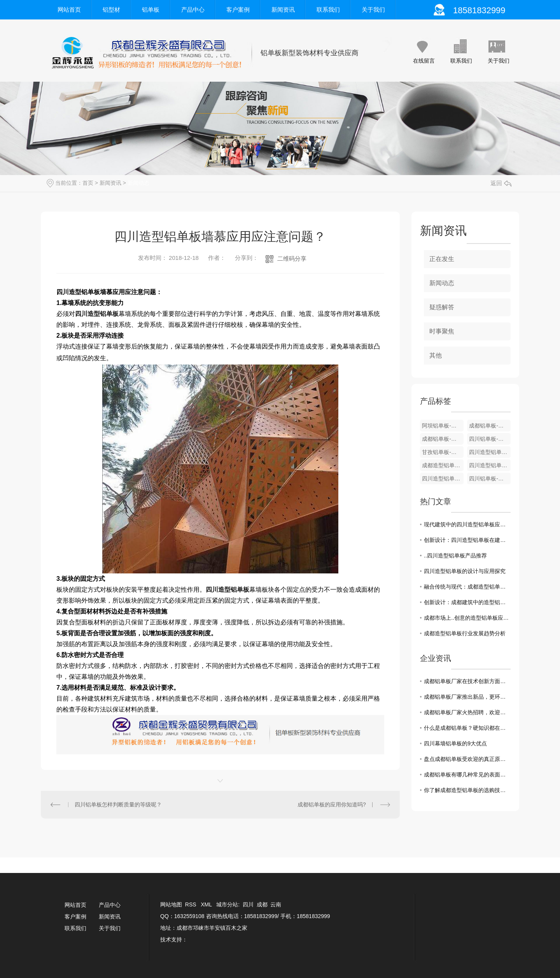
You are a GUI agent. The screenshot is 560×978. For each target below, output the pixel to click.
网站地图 (171, 904)
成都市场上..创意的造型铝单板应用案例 (467, 618)
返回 (501, 183)
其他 (436, 355)
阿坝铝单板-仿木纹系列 (443, 426)
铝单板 (151, 10)
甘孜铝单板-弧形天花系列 (443, 452)
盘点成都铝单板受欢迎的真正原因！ (467, 759)
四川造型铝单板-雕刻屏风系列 (490, 465)
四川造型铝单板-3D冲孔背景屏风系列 (490, 452)
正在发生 (442, 259)
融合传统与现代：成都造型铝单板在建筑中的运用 (467, 587)
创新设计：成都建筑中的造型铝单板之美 (467, 602)
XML (207, 904)
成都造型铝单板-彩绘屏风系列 (443, 465)
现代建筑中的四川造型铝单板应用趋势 (467, 524)
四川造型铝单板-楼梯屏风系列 (443, 478)
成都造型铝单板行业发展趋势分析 (465, 633)
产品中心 (193, 10)
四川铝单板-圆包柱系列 (490, 478)
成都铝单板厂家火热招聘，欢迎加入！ (467, 712)
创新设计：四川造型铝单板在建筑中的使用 (467, 540)
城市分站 (227, 904)
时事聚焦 (442, 331)
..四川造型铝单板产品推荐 (455, 556)
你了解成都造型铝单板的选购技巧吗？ (467, 790)
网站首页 (69, 10)
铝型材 (111, 10)
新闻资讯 (283, 10)
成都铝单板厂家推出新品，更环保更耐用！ (467, 697)
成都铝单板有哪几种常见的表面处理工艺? (467, 775)
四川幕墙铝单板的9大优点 (455, 743)
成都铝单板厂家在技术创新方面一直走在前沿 (467, 681)
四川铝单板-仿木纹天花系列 (490, 439)
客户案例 (238, 10)
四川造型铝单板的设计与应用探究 (465, 571)
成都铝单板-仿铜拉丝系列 (490, 426)
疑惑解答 (442, 307)
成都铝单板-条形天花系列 (443, 439)
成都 (262, 904)
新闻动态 (138, 183)
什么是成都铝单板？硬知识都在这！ (467, 728)
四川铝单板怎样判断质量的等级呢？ (118, 804)
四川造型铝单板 (97, 314)
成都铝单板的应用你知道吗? (332, 804)
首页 (88, 183)
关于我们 (373, 10)
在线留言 (424, 61)
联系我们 (328, 10)
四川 (248, 904)
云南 (276, 904)
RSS (192, 904)
